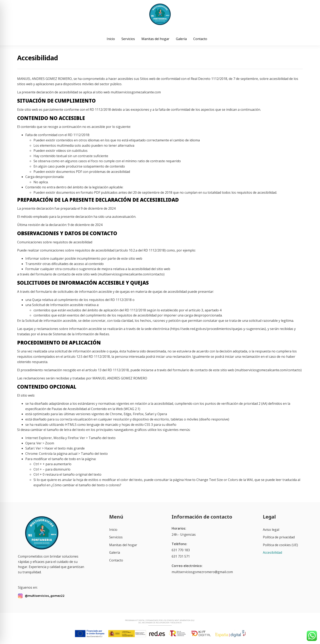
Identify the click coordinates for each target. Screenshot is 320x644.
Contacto (200, 39)
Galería (181, 39)
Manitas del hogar (155, 39)
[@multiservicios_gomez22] (20, 596)
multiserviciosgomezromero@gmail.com (202, 572)
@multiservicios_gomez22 (45, 596)
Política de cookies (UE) (280, 545)
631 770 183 (181, 550)
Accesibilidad (272, 552)
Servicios (128, 39)
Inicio (111, 39)
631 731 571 (181, 556)
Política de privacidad (279, 537)
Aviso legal (271, 530)
